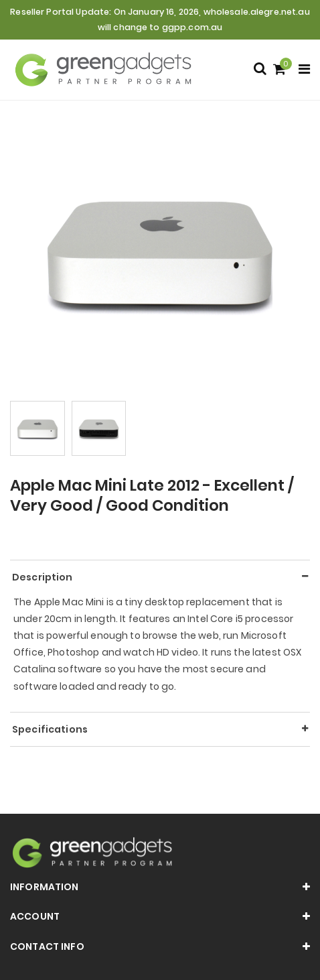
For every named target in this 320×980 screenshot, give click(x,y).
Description (43, 577)
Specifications (50, 729)
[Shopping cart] (282, 70)
